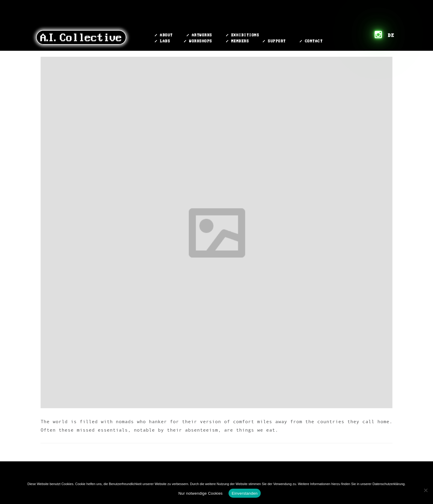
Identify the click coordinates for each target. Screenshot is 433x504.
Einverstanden (244, 493)
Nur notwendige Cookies (200, 493)
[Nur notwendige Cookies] (425, 490)
